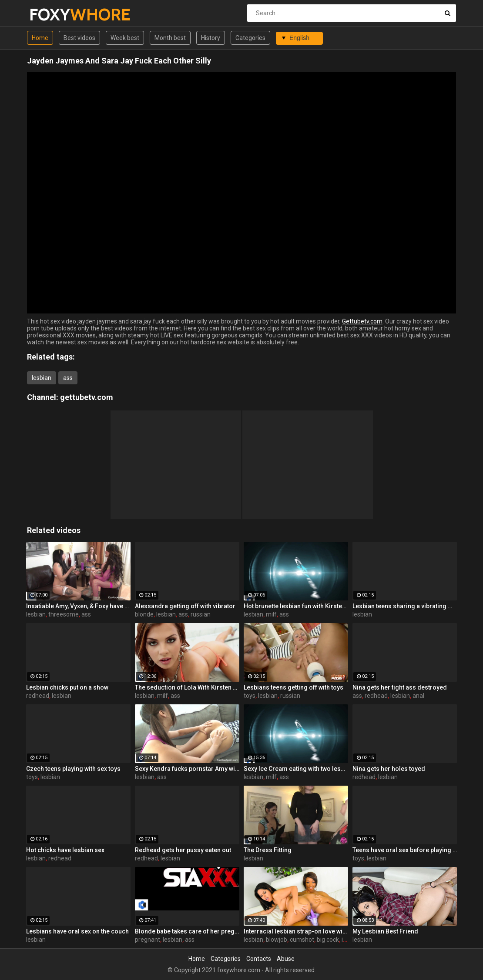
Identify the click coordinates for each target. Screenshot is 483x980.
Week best (125, 38)
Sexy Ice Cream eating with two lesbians (296, 769)
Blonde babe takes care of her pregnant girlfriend (187, 931)
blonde (144, 614)
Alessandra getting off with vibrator (185, 606)
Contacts (259, 959)
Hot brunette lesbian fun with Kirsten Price (296, 606)
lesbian (42, 378)
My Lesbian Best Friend (385, 931)
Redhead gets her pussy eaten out (183, 850)
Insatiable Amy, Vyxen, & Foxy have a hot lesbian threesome (78, 606)
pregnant (148, 940)
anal (418, 696)
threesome (64, 614)
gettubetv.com (87, 397)
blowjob (277, 940)
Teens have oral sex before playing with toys (405, 850)
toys (250, 696)
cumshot (302, 940)
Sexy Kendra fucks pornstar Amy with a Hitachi (187, 769)
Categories (250, 38)
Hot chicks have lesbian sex (65, 850)
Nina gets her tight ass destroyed (400, 687)
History (211, 38)
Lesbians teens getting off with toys (293, 687)
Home (40, 38)
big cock (328, 940)
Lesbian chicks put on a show (67, 687)
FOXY (52, 15)
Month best (170, 38)
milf (271, 614)
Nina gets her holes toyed (389, 769)
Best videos (79, 38)
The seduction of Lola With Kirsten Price (187, 687)
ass (68, 378)
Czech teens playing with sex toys (73, 769)
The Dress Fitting (268, 850)
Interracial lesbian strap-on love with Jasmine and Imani (296, 931)
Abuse (286, 959)
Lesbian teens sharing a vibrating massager (405, 606)
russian (201, 614)
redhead (38, 696)
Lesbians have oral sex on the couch (77, 931)
